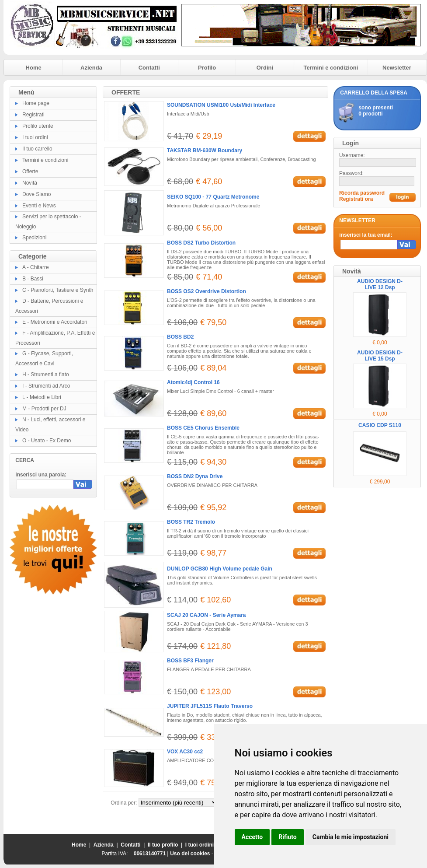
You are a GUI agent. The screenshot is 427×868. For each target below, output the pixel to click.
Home (34, 68)
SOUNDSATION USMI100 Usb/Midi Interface (221, 105)
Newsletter (397, 68)
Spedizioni (34, 238)
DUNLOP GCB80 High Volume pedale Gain (220, 569)
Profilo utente (38, 126)
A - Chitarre (36, 267)
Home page (36, 103)
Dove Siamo (36, 194)
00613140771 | (152, 854)
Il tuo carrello (37, 149)
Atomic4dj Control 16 (193, 382)
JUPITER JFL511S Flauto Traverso (210, 706)
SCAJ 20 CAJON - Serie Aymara (207, 615)
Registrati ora (356, 199)
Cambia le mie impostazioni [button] (351, 837)
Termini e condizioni (331, 68)
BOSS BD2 (180, 337)
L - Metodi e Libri (42, 397)
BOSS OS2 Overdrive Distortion (207, 291)
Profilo (207, 68)
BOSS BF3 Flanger (190, 661)
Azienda (91, 68)
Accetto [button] (252, 837)
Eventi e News (39, 206)
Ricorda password (362, 193)
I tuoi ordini (35, 137)
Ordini (265, 68)
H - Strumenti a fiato (46, 374)
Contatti (149, 68)
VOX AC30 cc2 (185, 752)
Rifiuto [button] (288, 837)
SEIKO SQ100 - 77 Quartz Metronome (213, 197)
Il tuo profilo (163, 845)
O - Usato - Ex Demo (47, 441)
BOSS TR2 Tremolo (191, 522)
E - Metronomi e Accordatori (55, 322)
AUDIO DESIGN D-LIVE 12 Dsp (380, 284)
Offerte (30, 171)
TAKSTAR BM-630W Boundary (205, 150)
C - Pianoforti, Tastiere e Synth (58, 290)
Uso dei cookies (190, 854)
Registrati (33, 115)
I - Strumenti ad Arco (46, 386)
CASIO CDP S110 (380, 425)
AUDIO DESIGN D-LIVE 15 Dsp (380, 356)
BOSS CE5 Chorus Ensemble (203, 428)
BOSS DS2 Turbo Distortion (201, 243)
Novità (30, 183)
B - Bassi (33, 279)
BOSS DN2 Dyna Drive (195, 476)
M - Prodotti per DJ (44, 409)
